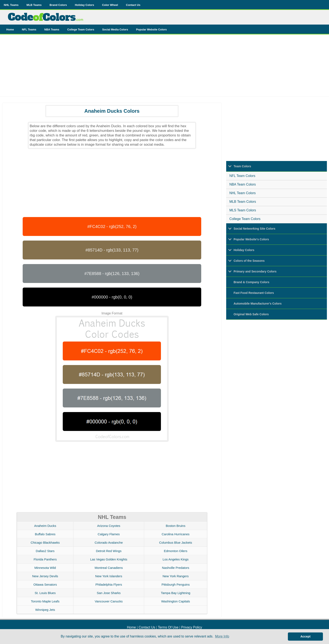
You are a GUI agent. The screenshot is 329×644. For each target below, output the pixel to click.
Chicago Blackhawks (45, 543)
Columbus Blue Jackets (176, 543)
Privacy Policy (192, 627)
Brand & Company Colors (251, 282)
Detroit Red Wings (109, 551)
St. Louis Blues (45, 593)
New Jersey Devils (45, 576)
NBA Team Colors (243, 184)
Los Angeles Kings (176, 559)
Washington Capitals (176, 601)
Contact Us (133, 5)
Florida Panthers (45, 559)
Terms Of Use (168, 627)
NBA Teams (52, 29)
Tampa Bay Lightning (176, 593)
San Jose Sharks (109, 593)
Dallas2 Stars (45, 551)
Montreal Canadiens (109, 568)
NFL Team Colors (242, 176)
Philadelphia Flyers (109, 584)
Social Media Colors (115, 29)
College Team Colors (81, 29)
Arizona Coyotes (109, 526)
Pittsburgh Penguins (176, 584)
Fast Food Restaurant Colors (254, 293)
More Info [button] (222, 636)
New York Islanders (109, 576)
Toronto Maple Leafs (45, 601)
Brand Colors (58, 5)
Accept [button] (305, 636)
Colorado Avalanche (109, 543)
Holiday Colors (85, 5)
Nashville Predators (176, 568)
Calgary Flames (109, 534)
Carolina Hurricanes (176, 534)
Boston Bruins (176, 526)
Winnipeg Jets (45, 610)
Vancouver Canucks (109, 601)
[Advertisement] (164, 67)
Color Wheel (110, 5)
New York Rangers (176, 576)
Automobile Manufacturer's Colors (258, 304)
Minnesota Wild (45, 568)
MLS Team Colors (243, 210)
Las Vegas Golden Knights (109, 559)
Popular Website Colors (151, 29)
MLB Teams (34, 5)
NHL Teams (11, 5)
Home (10, 29)
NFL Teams (29, 29)
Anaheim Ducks (45, 526)
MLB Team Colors (243, 202)
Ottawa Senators (45, 584)
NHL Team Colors (242, 193)
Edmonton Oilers (176, 551)
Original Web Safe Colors (251, 314)
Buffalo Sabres (45, 534)
